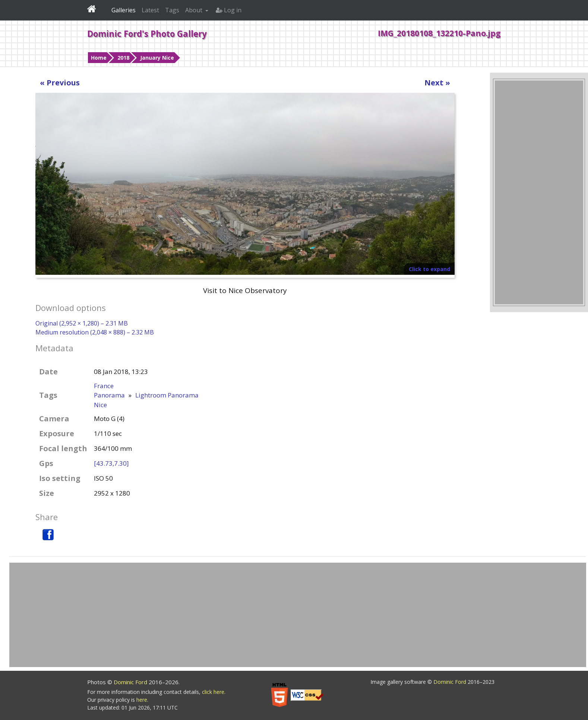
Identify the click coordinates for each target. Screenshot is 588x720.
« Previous (60, 83)
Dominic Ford (131, 682)
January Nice (157, 58)
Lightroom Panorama (167, 395)
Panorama (109, 395)
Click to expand (429, 269)
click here (213, 692)
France (104, 386)
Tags (172, 10)
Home (99, 58)
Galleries (124, 10)
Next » (437, 83)
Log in (229, 10)
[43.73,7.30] (111, 463)
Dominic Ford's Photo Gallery (147, 34)
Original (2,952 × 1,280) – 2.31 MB (82, 323)
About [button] (195, 10)
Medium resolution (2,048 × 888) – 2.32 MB (95, 332)
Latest (150, 10)
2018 (123, 58)
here (142, 700)
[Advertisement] (539, 192)
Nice (100, 405)
